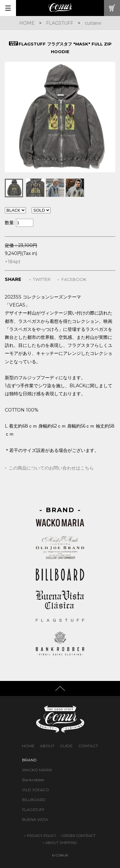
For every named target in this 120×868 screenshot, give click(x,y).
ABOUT (47, 746)
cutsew (93, 23)
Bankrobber (33, 780)
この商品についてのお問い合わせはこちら (51, 468)
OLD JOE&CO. (36, 790)
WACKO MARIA (37, 770)
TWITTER (42, 279)
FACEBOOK (74, 279)
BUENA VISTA (35, 819)
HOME (27, 23)
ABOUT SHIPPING (61, 843)
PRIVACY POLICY (41, 836)
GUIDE (66, 746)
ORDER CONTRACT (79, 836)
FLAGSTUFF (60, 23)
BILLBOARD (34, 800)
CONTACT (88, 746)
